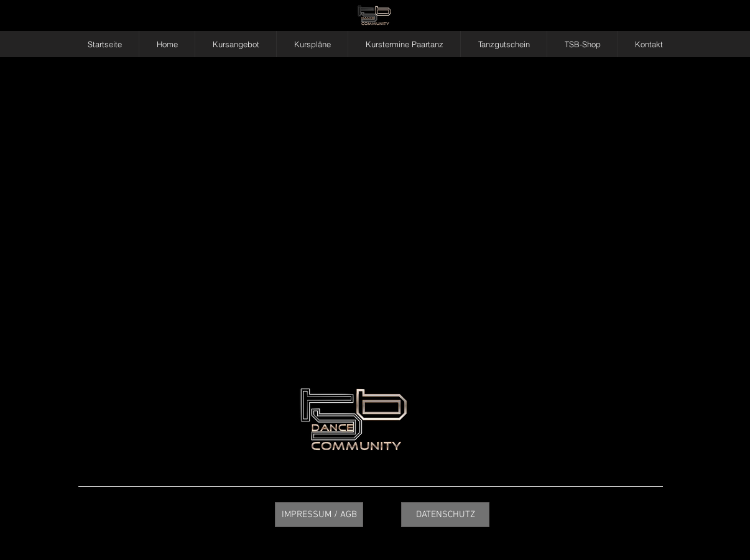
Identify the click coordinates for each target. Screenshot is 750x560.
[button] (236, 44)
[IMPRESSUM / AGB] (319, 515)
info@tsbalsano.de (617, 411)
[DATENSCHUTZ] (445, 515)
